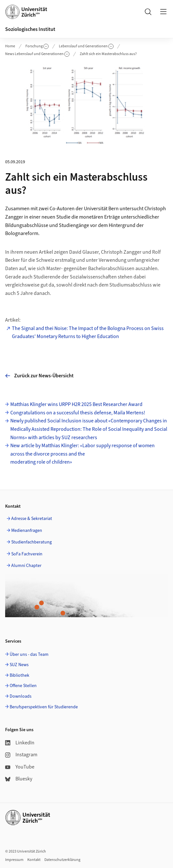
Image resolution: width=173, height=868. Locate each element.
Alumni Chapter (26, 566)
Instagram (21, 755)
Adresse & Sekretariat (32, 519)
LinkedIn (20, 743)
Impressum (14, 860)
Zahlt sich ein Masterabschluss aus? (108, 54)
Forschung (37, 46)
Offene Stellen (23, 686)
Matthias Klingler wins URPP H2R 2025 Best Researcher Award (76, 404)
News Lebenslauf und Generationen (37, 54)
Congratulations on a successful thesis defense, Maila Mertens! (78, 413)
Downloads (21, 696)
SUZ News (19, 665)
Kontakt (34, 860)
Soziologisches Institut (30, 29)
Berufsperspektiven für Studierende (44, 707)
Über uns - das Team (29, 655)
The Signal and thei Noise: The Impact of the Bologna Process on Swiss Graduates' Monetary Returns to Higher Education (88, 333)
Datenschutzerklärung (62, 860)
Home (10, 46)
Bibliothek (19, 675)
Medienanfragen (27, 531)
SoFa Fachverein (27, 554)
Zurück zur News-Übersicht (39, 376)
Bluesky (19, 779)
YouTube (20, 767)
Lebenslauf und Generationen (86, 46)
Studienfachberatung (32, 542)
